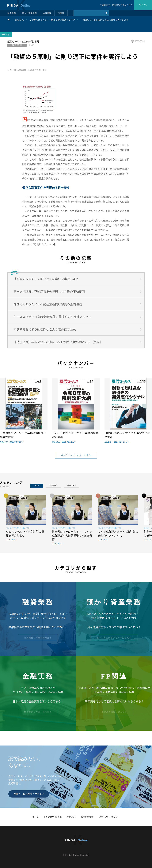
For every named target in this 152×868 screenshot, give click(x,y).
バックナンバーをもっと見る (76, 455)
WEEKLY (54, 485)
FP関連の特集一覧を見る (114, 712)
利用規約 (71, 817)
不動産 (31, 45)
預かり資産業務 (29, 13)
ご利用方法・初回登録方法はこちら (116, 5)
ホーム (35, 817)
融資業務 (12, 13)
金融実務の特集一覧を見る (38, 712)
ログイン (143, 5)
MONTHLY (71, 485)
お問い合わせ (87, 817)
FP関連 (61, 13)
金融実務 (47, 13)
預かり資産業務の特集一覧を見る (114, 638)
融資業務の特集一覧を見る (38, 638)
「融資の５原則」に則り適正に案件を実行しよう (105, 20)
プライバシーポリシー (109, 817)
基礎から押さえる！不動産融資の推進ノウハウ (52, 20)
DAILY (37, 485)
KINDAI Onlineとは (53, 817)
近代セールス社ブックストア (29, 794)
